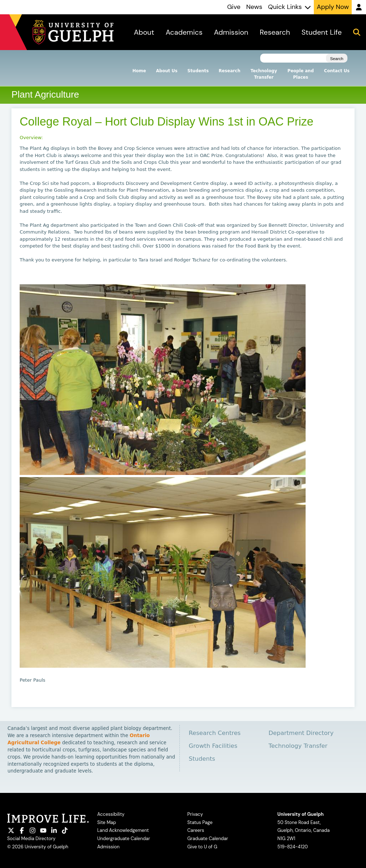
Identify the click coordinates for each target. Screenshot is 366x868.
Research (230, 71)
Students (198, 71)
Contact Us (337, 71)
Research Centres (215, 733)
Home (139, 71)
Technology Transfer (264, 74)
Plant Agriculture (45, 94)
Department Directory (301, 733)
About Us (167, 71)
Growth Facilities (213, 746)
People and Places (300, 74)
